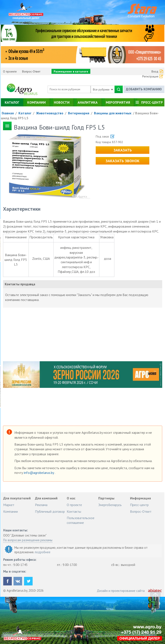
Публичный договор (50, 511)
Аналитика (88, 102)
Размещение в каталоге (71, 71)
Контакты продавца (20, 284)
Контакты (74, 511)
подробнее (43, 552)
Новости (62, 102)
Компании (36, 102)
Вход (155, 71)
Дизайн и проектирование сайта (121, 591)
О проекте (10, 71)
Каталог (12, 102)
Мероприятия (118, 102)
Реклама (41, 505)
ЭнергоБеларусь (110, 505)
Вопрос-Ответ (31, 71)
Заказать (123, 150)
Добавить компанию (144, 89)
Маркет (9, 505)
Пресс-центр (152, 102)
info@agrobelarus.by (39, 473)
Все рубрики (103, 89)
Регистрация (150, 76)
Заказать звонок (123, 161)
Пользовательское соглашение (81, 520)
